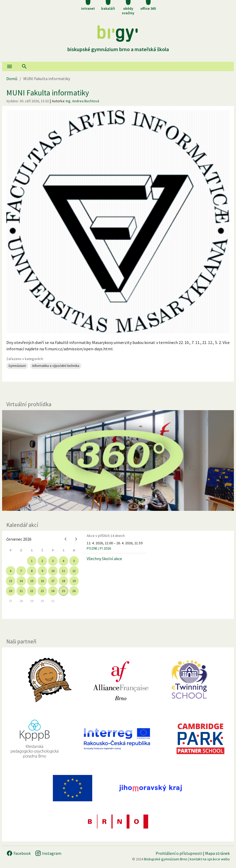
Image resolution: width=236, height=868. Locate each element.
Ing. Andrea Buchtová (82, 101)
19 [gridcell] (74, 581)
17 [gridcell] (53, 581)
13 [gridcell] (11, 581)
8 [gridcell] (32, 571)
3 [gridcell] (53, 561)
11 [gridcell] (63, 571)
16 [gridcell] (42, 581)
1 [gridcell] (32, 561)
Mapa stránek (217, 853)
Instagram (48, 853)
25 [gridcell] (63, 591)
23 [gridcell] (42, 591)
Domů (12, 79)
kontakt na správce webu (210, 859)
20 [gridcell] (11, 591)
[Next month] (76, 539)
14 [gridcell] (21, 581)
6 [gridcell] (11, 571)
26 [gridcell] (74, 591)
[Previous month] (66, 539)
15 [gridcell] (32, 581)
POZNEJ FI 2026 (99, 548)
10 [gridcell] (53, 571)
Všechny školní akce (104, 559)
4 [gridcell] (63, 561)
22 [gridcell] (32, 591)
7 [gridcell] (21, 571)
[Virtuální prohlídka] (118, 460)
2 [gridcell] (42, 561)
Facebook (18, 853)
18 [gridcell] (63, 581)
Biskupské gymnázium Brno (166, 859)
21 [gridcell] (21, 591)
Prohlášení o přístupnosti (179, 853)
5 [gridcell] (74, 561)
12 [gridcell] (74, 571)
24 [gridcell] (53, 591)
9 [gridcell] (42, 571)
